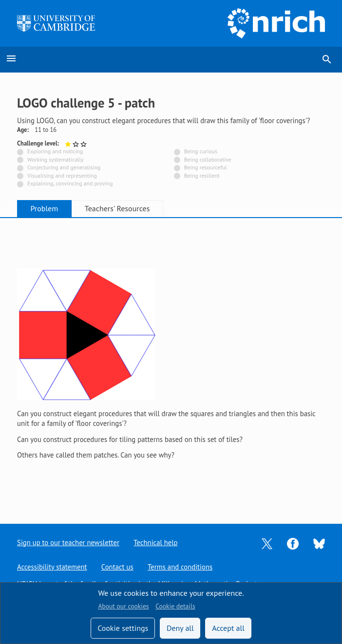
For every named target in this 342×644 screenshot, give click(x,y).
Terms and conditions (180, 567)
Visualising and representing (62, 175)
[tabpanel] (171, 363)
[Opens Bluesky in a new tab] (319, 543)
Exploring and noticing (55, 151)
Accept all (228, 628)
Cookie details (175, 606)
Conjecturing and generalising (64, 167)
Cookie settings (123, 628)
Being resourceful (206, 167)
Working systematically (56, 159)
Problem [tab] (45, 208)
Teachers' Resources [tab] (119, 208)
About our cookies (123, 606)
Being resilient (202, 175)
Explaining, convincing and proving (70, 183)
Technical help (156, 543)
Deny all (180, 628)
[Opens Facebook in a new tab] (293, 543)
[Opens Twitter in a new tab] (267, 543)
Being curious (201, 151)
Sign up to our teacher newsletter (68, 543)
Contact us (117, 567)
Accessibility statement (52, 567)
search (327, 59)
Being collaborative (208, 159)
